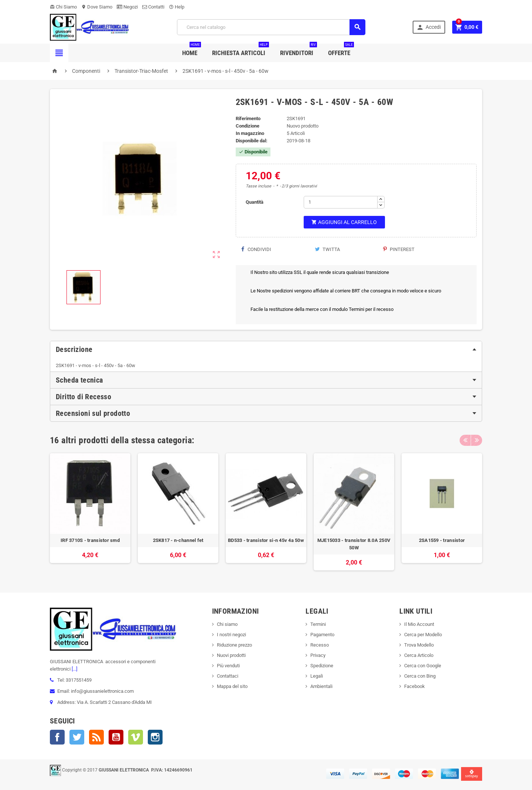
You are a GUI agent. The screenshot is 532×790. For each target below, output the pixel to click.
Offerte (341, 50)
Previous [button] (465, 440)
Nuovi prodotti (231, 655)
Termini (318, 624)
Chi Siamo (63, 7)
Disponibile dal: (252, 141)
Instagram (155, 737)
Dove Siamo (97, 7)
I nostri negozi (231, 635)
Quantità (255, 202)
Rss (96, 737)
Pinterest (399, 249)
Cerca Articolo (419, 655)
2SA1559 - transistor (442, 540)
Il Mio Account (419, 624)
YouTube (116, 737)
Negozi (127, 7)
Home (192, 50)
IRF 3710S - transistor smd (90, 540)
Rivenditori (299, 50)
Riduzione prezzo (234, 645)
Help (177, 7)
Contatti (153, 7)
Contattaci (228, 676)
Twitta (327, 249)
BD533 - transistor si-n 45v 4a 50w (266, 540)
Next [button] (477, 440)
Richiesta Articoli (241, 50)
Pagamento (322, 635)
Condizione (248, 126)
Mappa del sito (232, 686)
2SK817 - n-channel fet (178, 540)
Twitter (77, 737)
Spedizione (322, 666)
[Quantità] (341, 202)
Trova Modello (419, 645)
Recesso (320, 645)
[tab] (266, 349)
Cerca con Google (423, 666)
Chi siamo (227, 624)
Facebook (57, 737)
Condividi (256, 249)
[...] (74, 669)
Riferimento (248, 118)
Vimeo (136, 737)
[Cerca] (271, 27)
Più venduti (228, 666)
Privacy (318, 655)
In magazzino (250, 133)
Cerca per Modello (423, 635)
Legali (317, 676)
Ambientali (321, 686)
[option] (90, 512)
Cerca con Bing (420, 676)
